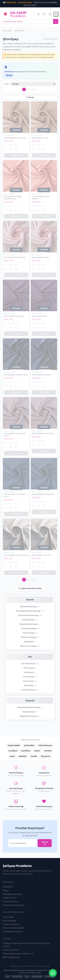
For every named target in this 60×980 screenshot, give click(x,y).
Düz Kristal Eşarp (30, 690)
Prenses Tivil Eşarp (30, 637)
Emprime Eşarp (30, 620)
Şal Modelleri (29, 745)
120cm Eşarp (30, 668)
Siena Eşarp (30, 642)
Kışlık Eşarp (30, 685)
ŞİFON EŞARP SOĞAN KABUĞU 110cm (13, 198)
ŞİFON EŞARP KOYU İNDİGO (43, 494)
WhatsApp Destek (12, 957)
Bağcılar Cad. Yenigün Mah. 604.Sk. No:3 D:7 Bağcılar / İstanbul (27, 945)
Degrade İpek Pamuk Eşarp (30, 707)
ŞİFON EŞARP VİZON (40, 138)
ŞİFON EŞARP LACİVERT (41, 375)
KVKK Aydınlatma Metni (12, 894)
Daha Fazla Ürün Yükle (30, 588)
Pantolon (48, 751)
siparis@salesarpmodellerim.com (18, 954)
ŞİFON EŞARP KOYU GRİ (41, 555)
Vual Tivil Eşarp (30, 633)
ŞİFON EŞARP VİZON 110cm (15, 138)
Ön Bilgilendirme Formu (13, 932)
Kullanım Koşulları (10, 901)
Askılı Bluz (23, 756)
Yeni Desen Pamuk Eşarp (30, 615)
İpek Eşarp (30, 672)
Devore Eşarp (30, 677)
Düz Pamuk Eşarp (30, 663)
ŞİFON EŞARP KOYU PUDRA (43, 434)
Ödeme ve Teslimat (11, 924)
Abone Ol (45, 843)
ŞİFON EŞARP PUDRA (40, 257)
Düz (30, 657)
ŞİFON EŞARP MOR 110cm (14, 316)
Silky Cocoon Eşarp (30, 646)
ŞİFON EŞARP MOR (39, 316)
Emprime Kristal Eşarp (30, 624)
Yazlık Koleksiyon (45, 745)
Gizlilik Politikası (10, 898)
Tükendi (16, 155)
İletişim (6, 890)
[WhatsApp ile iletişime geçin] (53, 973)
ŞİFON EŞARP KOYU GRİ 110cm (16, 555)
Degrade (30, 700)
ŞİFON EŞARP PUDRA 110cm (15, 257)
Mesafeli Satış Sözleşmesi (14, 905)
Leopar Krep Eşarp (30, 628)
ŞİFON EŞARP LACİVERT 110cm (16, 375)
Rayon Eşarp (30, 681)
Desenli (30, 600)
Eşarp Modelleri (14, 745)
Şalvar (12, 756)
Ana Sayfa (7, 31)
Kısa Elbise (13, 751)
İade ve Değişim (9, 921)
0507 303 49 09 (11, 950)
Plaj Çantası (46, 756)
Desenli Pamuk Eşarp (30, 607)
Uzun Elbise (26, 751)
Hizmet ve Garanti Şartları (13, 928)
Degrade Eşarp (30, 712)
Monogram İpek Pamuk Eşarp (30, 611)
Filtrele (30, 97)
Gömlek (34, 756)
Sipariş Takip (8, 917)
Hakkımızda (8, 887)
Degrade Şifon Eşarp (30, 716)
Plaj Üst (37, 751)
